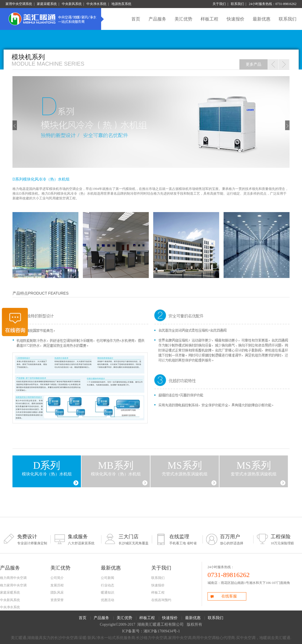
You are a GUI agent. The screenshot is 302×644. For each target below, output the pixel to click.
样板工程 (209, 19)
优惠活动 (108, 600)
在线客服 (223, 597)
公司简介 (57, 578)
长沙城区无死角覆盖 (128, 539)
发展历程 (57, 585)
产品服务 (157, 19)
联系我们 (237, 4)
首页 (136, 19)
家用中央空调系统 (19, 4)
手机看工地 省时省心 (179, 539)
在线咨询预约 (161, 600)
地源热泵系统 (121, 4)
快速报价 (236, 19)
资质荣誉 (57, 600)
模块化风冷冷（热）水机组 (47, 468)
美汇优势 (183, 19)
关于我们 (219, 4)
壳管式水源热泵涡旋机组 (185, 468)
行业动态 (108, 585)
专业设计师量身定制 (27, 539)
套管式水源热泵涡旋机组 (254, 468)
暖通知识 (108, 593)
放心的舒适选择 (230, 539)
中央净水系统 (96, 4)
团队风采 (57, 593)
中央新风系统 (72, 4)
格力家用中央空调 (13, 585)
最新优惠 (262, 19)
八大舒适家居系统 (78, 539)
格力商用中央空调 (13, 578)
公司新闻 (108, 578)
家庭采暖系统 (47, 4)
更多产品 (254, 64)
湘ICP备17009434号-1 (162, 631)
